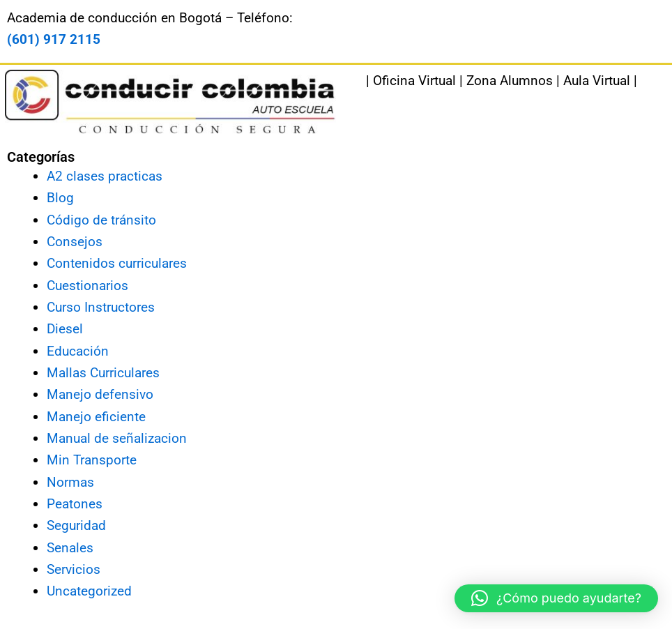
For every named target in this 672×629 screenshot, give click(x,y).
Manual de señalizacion (117, 438)
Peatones (75, 504)
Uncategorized (89, 591)
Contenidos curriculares (117, 263)
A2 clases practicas (105, 176)
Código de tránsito (101, 220)
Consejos (75, 242)
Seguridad (76, 525)
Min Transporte (92, 460)
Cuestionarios (87, 286)
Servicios (74, 569)
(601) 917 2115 (54, 39)
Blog (60, 198)
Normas (70, 482)
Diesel (65, 329)
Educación (78, 351)
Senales (70, 548)
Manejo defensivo (100, 394)
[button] (556, 598)
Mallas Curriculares (103, 373)
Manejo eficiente (96, 417)
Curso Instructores (101, 307)
